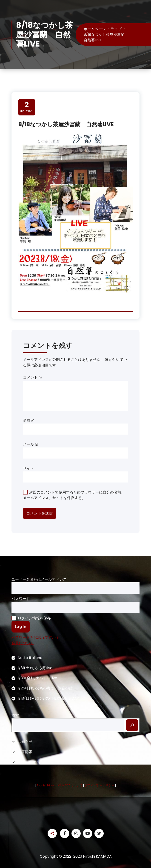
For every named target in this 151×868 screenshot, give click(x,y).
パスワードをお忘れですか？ (35, 637)
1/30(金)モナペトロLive (37, 678)
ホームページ (95, 29)
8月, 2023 (27, 107)
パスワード (21, 599)
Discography (29, 762)
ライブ (116, 29)
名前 (29, 420)
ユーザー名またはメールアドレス (39, 579)
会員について (23, 643)
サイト (28, 468)
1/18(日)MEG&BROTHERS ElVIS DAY (48, 698)
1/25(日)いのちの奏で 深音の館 (45, 688)
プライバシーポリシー (100, 785)
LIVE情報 (25, 752)
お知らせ (25, 742)
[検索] (132, 725)
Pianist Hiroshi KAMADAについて (60, 785)
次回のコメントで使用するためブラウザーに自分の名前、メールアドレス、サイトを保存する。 (74, 495)
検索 (15, 715)
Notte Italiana (30, 658)
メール (30, 444)
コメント (32, 378)
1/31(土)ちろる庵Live (35, 668)
